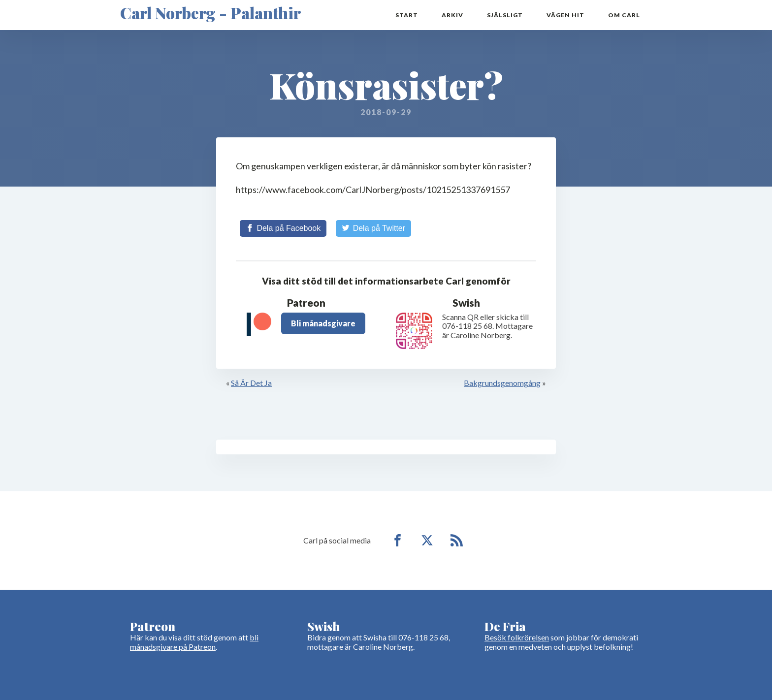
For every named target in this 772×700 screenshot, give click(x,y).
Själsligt (505, 15)
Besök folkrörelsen (517, 637)
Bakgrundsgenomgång (502, 383)
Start (407, 15)
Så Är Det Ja (251, 383)
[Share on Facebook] (283, 228)
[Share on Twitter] (373, 228)
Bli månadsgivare (323, 323)
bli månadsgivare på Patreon (194, 642)
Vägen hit (565, 15)
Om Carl (624, 15)
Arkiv (452, 15)
